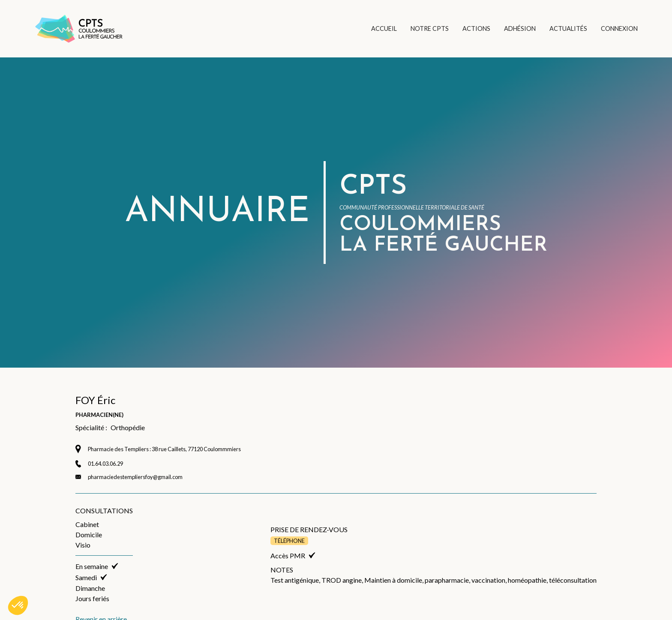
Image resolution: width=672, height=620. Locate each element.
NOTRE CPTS (430, 28)
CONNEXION (619, 28)
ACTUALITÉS (568, 28)
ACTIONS (476, 28)
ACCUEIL (384, 28)
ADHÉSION (520, 28)
